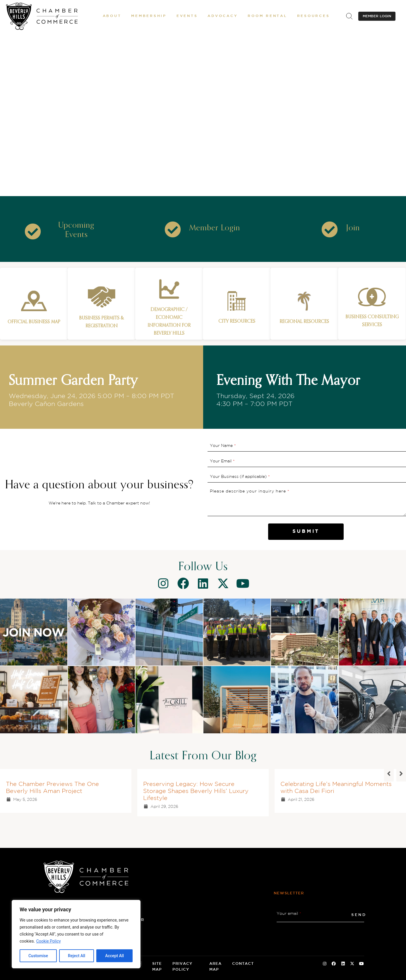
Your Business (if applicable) (240, 477)
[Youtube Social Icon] (362, 964)
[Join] (353, 228)
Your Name (223, 446)
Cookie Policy (49, 941)
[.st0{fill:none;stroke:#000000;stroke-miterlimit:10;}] (349, 16)
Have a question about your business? (99, 485)
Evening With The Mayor (288, 381)
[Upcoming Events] (76, 230)
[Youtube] (243, 583)
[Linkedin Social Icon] (343, 964)
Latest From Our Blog (203, 756)
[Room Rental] (267, 16)
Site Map (157, 967)
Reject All (77, 956)
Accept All (114, 956)
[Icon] (33, 231)
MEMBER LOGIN (377, 16)
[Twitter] (223, 583)
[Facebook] (183, 583)
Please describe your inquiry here (250, 491)
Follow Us (203, 567)
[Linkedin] (203, 583)
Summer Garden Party (73, 381)
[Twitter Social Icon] (352, 964)
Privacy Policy (182, 967)
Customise (38, 956)
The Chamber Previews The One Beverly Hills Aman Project (52, 788)
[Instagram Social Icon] (325, 964)
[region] (76, 934)
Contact (243, 964)
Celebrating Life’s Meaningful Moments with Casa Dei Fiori (336, 788)
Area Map (215, 967)
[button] (112, 16)
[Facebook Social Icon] (334, 964)
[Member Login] (215, 228)
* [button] (235, 446)
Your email (289, 914)
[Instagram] (163, 583)
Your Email (222, 461)
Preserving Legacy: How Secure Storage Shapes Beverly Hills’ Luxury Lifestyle (196, 791)
